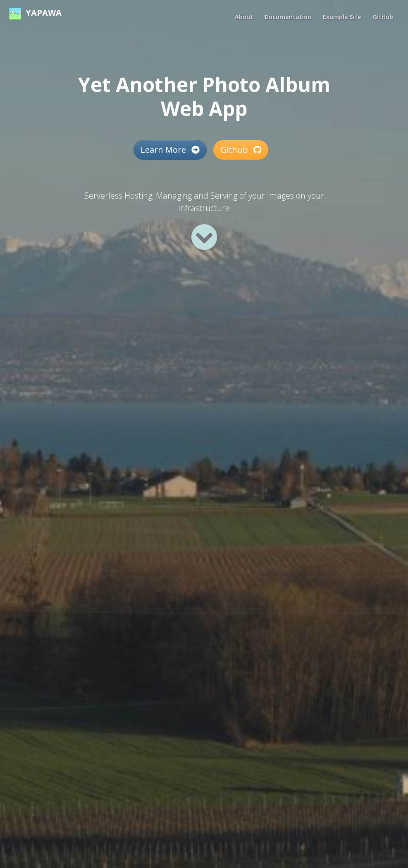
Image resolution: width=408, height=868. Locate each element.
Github (241, 150)
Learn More (170, 150)
